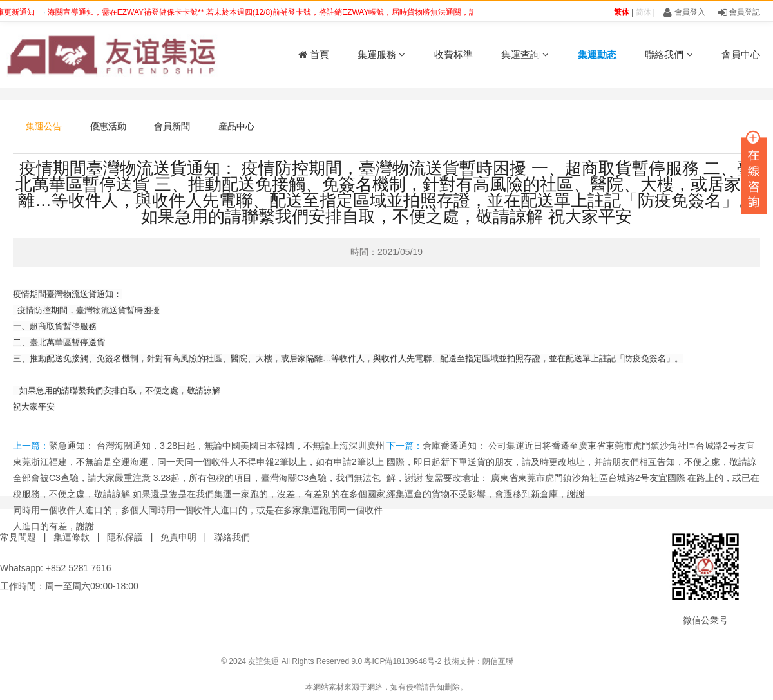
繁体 (622, 12)
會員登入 (684, 12)
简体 (644, 12)
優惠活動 (108, 126)
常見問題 (18, 537)
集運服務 (381, 54)
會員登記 (739, 12)
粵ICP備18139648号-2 (403, 661)
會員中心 (741, 54)
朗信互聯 (498, 661)
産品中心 (236, 126)
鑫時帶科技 (754, 661)
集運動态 (597, 54)
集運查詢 (525, 54)
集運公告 (44, 126)
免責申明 (178, 537)
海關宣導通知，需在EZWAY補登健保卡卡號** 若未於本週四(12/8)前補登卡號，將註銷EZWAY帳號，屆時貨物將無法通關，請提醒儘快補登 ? (292, 12)
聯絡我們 (669, 54)
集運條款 (72, 537)
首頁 (314, 54)
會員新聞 (172, 126)
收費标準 (453, 54)
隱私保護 (125, 537)
